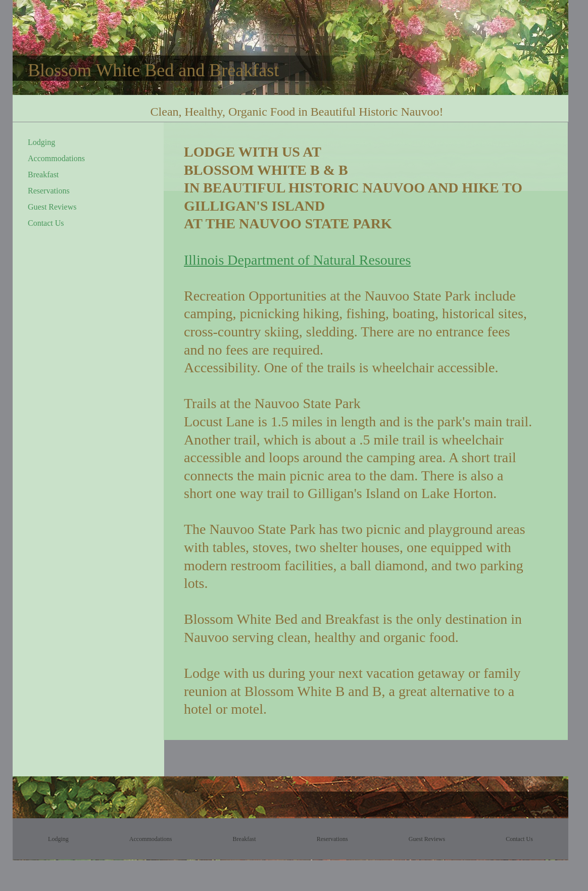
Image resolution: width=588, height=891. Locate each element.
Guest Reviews (52, 207)
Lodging (41, 142)
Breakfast (43, 175)
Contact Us (46, 223)
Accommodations (56, 158)
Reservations (49, 191)
